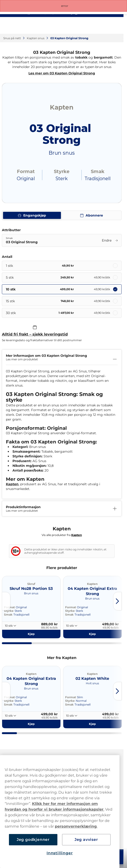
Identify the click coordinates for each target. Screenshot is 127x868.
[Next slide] (117, 601)
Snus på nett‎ (12, 38)
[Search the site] (85, 26)
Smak (8, 615)
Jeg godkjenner (33, 840)
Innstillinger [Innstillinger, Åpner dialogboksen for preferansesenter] (60, 853)
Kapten (12, 484)
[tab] (17, 643)
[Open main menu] (116, 26)
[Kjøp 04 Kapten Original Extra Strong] (92, 634)
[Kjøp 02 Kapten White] (92, 724)
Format (71, 607)
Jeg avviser (86, 840)
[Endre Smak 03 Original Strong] (62, 240)
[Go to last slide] (6, 601)
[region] (60, 812)
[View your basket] (106, 26)
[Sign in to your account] (96, 26)
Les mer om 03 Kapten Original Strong (62, 73)
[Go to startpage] (21, 25)
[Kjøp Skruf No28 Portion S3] (31, 634)
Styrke (9, 611)
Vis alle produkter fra (62, 535)
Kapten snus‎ (36, 38)
